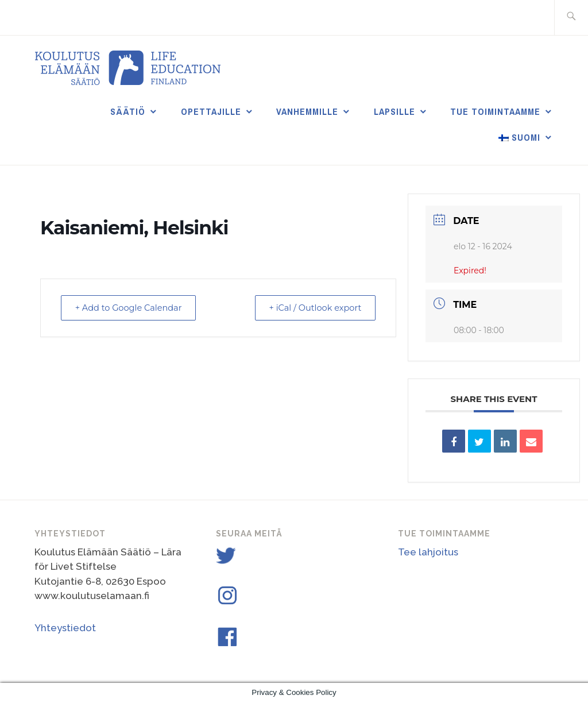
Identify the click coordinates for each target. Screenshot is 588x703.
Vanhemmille (307, 111)
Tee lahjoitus (428, 552)
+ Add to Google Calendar (133, 308)
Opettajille (211, 111)
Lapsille (394, 111)
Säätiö (128, 111)
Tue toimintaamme (495, 111)
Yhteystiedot (65, 628)
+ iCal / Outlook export (311, 308)
